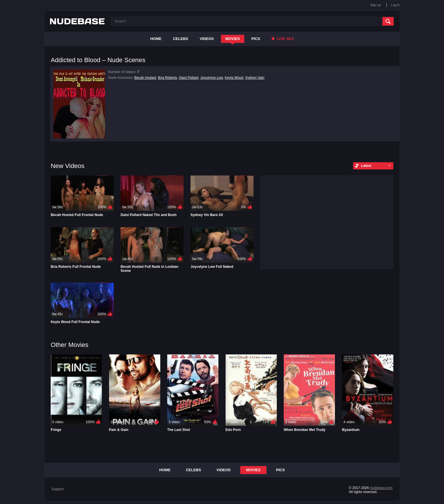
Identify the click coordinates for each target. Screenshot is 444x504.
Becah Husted (145, 78)
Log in (395, 5)
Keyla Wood (234, 78)
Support (58, 489)
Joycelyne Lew (211, 78)
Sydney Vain (255, 78)
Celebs (181, 39)
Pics (256, 39)
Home (156, 39)
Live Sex (283, 39)
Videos (207, 39)
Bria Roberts (168, 78)
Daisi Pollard (189, 78)
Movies (233, 39)
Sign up (376, 5)
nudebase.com (381, 488)
